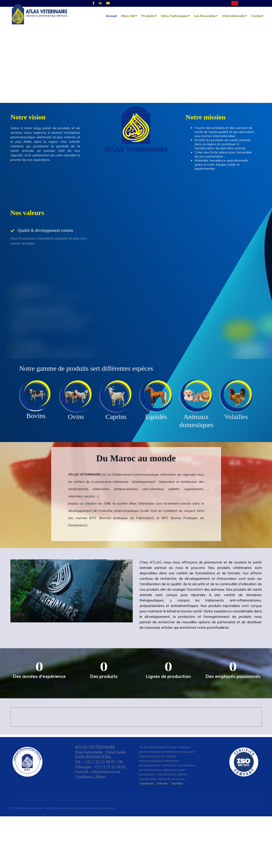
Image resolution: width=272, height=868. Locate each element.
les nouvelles (205, 16)
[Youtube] (108, 3)
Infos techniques (174, 16)
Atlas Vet (128, 16)
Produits (148, 16)
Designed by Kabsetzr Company (93, 832)
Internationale (233, 16)
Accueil (111, 16)
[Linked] (100, 3)
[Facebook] (93, 3)
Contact (257, 16)
